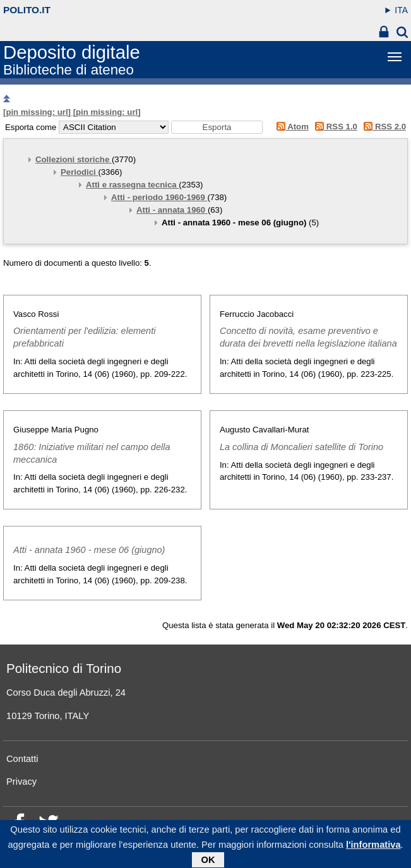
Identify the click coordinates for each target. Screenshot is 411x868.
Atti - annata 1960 (172, 210)
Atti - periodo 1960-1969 (159, 197)
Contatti (22, 759)
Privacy (21, 782)
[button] (217, 127)
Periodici (79, 172)
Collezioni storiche (74, 159)
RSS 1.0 (334, 127)
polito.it (27, 10)
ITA (401, 10)
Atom (290, 127)
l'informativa (373, 848)
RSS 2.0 (383, 127)
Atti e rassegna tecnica (132, 185)
